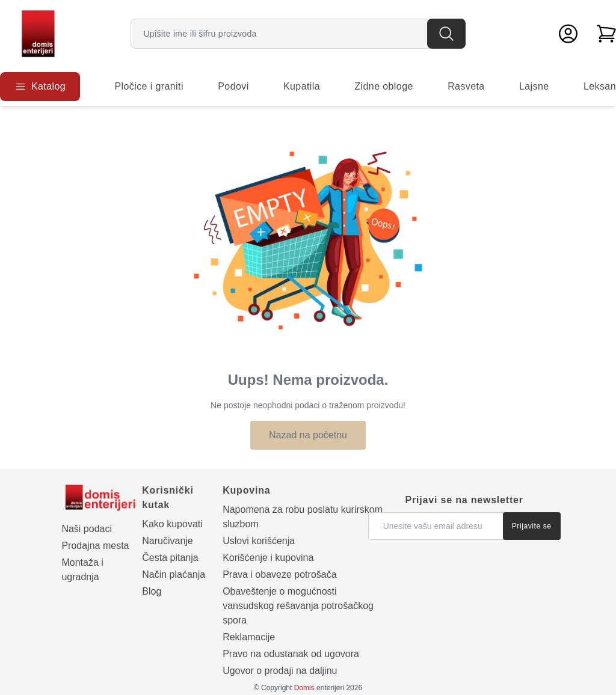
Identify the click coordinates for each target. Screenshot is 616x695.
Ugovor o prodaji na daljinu (280, 671)
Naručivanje (167, 541)
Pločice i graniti (149, 86)
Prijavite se (532, 526)
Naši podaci (87, 529)
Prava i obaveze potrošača (279, 574)
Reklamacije (249, 637)
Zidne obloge (383, 86)
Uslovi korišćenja (259, 541)
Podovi (233, 86)
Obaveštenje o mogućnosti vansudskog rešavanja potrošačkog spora (298, 606)
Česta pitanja (170, 558)
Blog (152, 591)
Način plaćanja (174, 574)
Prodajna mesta (95, 546)
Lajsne (534, 86)
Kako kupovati (172, 524)
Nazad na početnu (308, 435)
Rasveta (466, 86)
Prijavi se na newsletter (464, 500)
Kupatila (302, 86)
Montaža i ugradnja (82, 570)
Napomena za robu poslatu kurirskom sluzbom (303, 517)
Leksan (600, 86)
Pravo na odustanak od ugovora (291, 654)
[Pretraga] (446, 34)
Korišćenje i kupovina (268, 558)
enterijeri (319, 688)
